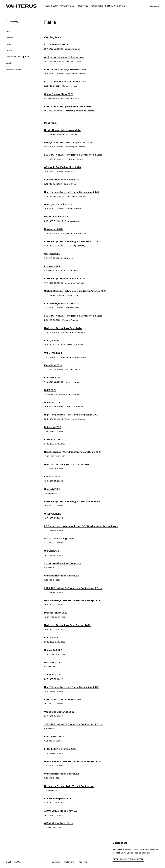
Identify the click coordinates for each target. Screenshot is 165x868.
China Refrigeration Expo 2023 (62, 576)
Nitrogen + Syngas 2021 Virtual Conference (69, 786)
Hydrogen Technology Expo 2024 (63, 328)
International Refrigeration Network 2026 (68, 106)
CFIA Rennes (52, 551)
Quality (9, 50)
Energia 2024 (52, 340)
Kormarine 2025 (53, 229)
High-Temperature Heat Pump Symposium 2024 (71, 415)
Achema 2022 (52, 675)
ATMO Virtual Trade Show (59, 823)
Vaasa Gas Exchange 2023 (59, 538)
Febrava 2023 (52, 477)
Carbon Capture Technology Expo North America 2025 (75, 291)
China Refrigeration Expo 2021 (62, 774)
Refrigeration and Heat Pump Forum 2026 (68, 142)
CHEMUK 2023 (53, 514)
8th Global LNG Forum (57, 44)
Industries (82, 6)
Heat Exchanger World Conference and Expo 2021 (73, 761)
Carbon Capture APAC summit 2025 (65, 279)
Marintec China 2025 (56, 217)
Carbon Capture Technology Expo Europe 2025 (71, 241)
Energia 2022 (52, 638)
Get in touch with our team (128, 859)
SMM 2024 (50, 390)
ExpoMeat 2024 (53, 365)
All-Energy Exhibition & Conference (64, 57)
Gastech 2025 (52, 254)
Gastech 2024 (52, 378)
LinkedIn (56, 862)
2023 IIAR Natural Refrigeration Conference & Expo (73, 588)
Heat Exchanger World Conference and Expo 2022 (73, 600)
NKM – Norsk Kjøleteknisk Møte (62, 130)
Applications (67, 6)
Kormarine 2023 (53, 440)
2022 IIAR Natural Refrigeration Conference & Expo (73, 724)
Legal (8, 63)
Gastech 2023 (52, 489)
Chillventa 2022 (53, 650)
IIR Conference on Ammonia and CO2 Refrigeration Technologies (81, 526)
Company (110, 6)
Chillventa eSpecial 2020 (58, 798)
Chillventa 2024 (53, 353)
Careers (9, 38)
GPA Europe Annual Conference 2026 (65, 82)
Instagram (69, 862)
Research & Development (18, 57)
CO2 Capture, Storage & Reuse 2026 (65, 69)
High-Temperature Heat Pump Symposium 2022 (71, 687)
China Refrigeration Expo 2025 (62, 303)
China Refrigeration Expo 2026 (62, 180)
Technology (51, 6)
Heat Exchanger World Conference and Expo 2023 (73, 452)
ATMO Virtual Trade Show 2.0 (61, 811)
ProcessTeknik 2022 (56, 613)
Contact (122, 6)
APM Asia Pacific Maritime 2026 (62, 167)
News (8, 44)
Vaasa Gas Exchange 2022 (59, 712)
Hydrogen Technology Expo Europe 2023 (67, 464)
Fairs (8, 31)
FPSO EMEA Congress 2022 (60, 749)
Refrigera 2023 (53, 427)
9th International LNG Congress (62, 563)
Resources (97, 6)
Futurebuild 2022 (54, 737)
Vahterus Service (14, 69)
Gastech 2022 (52, 662)
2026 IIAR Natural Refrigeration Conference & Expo (73, 155)
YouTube (83, 862)
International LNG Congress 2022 (63, 699)
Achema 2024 (52, 402)
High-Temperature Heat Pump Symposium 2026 (71, 192)
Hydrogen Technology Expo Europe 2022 (67, 625)
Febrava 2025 (52, 266)
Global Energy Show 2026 (59, 94)
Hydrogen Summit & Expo (59, 204)
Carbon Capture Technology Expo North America (72, 501)
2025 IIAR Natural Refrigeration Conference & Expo (73, 316)
